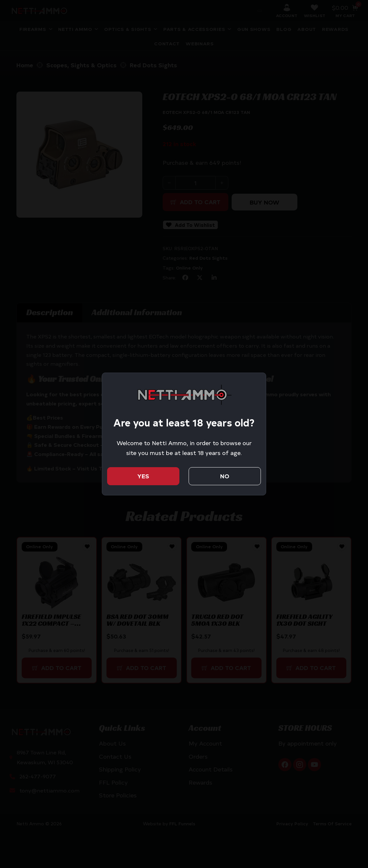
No (225, 476)
